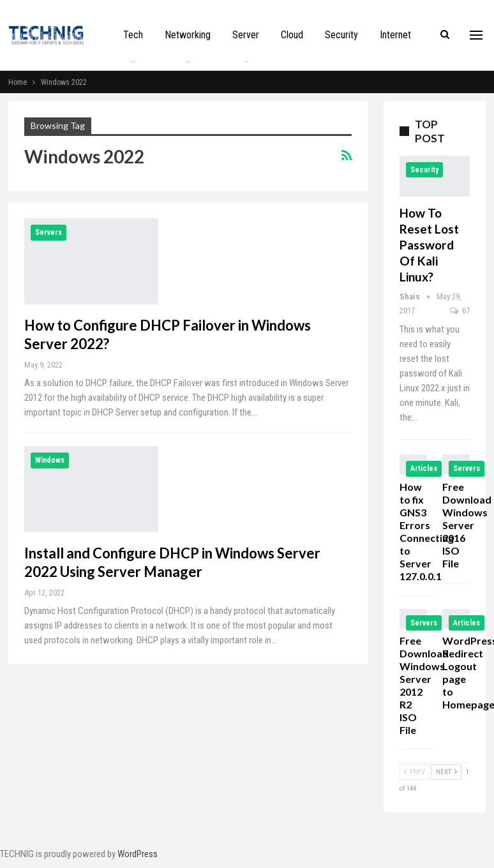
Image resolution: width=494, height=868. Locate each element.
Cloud (292, 35)
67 (460, 311)
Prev (415, 772)
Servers (49, 232)
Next (446, 772)
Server (246, 35)
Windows (50, 460)
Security (341, 35)
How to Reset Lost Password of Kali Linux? (429, 245)
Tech (133, 35)
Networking (188, 35)
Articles (424, 468)
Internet (395, 35)
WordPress (138, 854)
